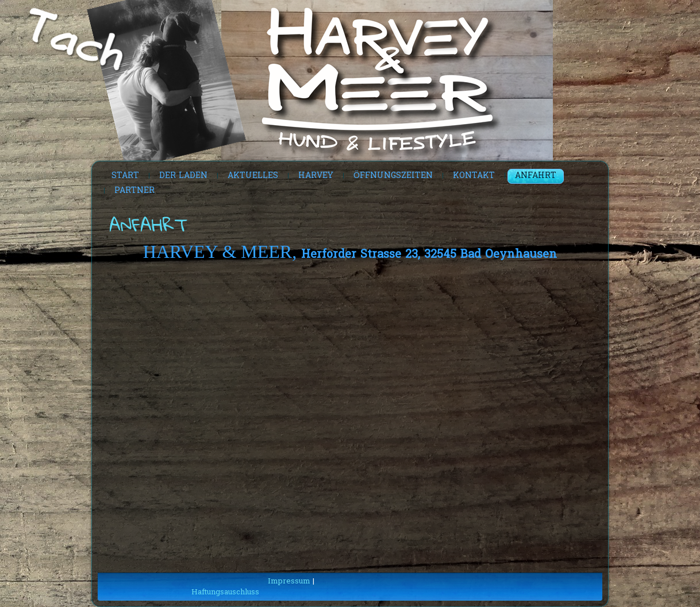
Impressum (289, 581)
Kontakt (474, 176)
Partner (134, 191)
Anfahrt (536, 176)
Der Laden (183, 176)
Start (125, 176)
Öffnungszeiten (393, 176)
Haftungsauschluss (225, 592)
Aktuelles (253, 176)
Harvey (316, 176)
